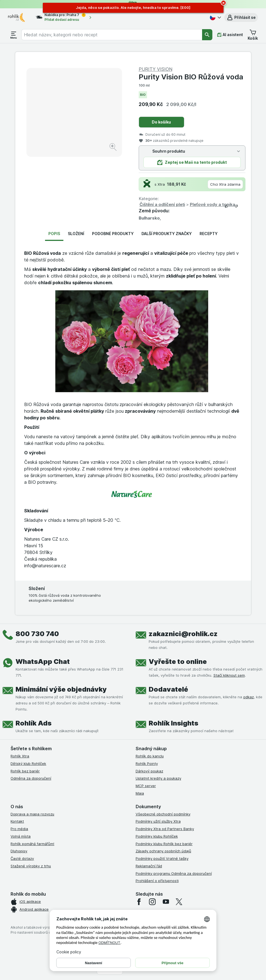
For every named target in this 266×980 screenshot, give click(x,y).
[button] (241, 17)
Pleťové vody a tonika (212, 204)
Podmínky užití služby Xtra (158, 821)
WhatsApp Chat (43, 662)
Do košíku (161, 122)
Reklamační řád (149, 866)
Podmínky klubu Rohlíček (157, 836)
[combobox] (112, 35)
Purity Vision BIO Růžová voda (191, 77)
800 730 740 (37, 634)
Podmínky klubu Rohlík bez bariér (164, 844)
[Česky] (215, 17)
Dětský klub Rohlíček (28, 764)
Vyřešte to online (178, 662)
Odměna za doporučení (31, 778)
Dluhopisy (19, 851)
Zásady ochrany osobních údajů (163, 851)
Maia (140, 793)
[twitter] (179, 902)
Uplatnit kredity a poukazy (158, 778)
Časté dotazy (22, 858)
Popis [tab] (54, 234)
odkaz (248, 697)
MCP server (146, 786)
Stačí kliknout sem (229, 675)
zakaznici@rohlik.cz (183, 634)
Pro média (19, 829)
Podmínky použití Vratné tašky (162, 858)
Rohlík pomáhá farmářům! (32, 844)
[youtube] (166, 902)
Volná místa (21, 836)
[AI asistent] (230, 35)
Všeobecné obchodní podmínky (163, 814)
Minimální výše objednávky (61, 689)
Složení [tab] (76, 234)
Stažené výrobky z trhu (31, 866)
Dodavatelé (168, 689)
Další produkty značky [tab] (167, 234)
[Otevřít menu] (14, 35)
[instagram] (152, 902)
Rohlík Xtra (20, 756)
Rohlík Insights (173, 723)
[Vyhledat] (207, 35)
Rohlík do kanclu (150, 756)
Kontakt (17, 821)
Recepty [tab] (209, 234)
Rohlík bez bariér (25, 771)
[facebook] (139, 902)
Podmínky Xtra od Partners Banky (165, 829)
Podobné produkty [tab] (113, 234)
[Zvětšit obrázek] (114, 148)
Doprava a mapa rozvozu (32, 814)
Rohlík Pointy (147, 764)
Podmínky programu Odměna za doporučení (174, 873)
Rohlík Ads (33, 723)
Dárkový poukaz (149, 771)
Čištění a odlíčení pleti (162, 204)
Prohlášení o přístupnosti (157, 881)
